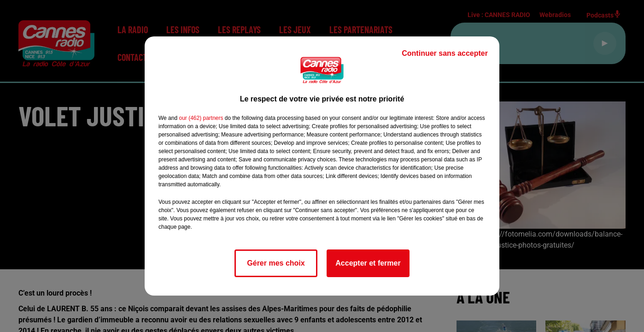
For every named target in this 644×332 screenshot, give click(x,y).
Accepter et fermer (368, 263)
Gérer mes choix (276, 263)
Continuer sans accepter (445, 53)
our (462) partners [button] (201, 118)
